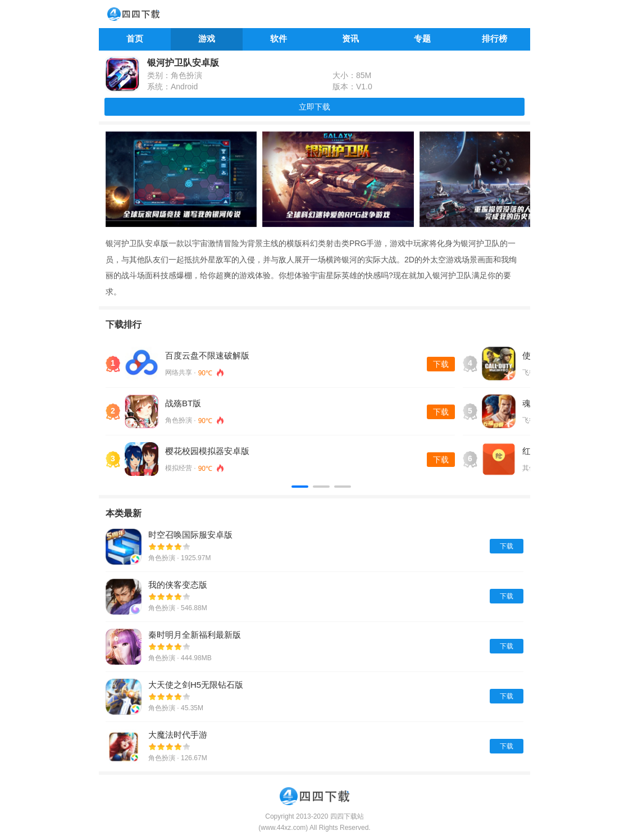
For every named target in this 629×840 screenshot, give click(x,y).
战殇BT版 (183, 403)
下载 (441, 364)
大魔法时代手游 (178, 735)
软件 (279, 38)
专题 (422, 38)
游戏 (207, 38)
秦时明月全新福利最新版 (195, 635)
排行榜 (494, 38)
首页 (135, 38)
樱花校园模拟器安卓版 (207, 451)
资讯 (350, 38)
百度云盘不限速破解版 (207, 355)
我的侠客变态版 (178, 585)
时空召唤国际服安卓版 (190, 535)
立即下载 (314, 107)
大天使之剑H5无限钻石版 (196, 685)
